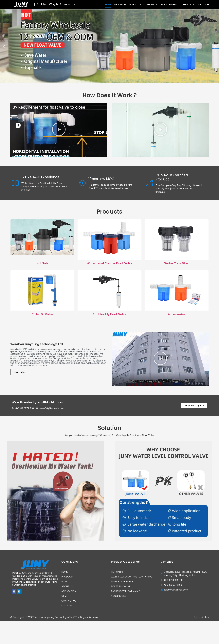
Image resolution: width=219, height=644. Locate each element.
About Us (152, 5)
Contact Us (187, 5)
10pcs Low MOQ (101, 179)
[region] (110, 46)
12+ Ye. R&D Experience (40, 177)
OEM (141, 5)
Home (108, 5)
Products (120, 5)
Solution (203, 5)
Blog (133, 5)
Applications (169, 5)
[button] (4, 46)
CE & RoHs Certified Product (172, 177)
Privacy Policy (201, 615)
